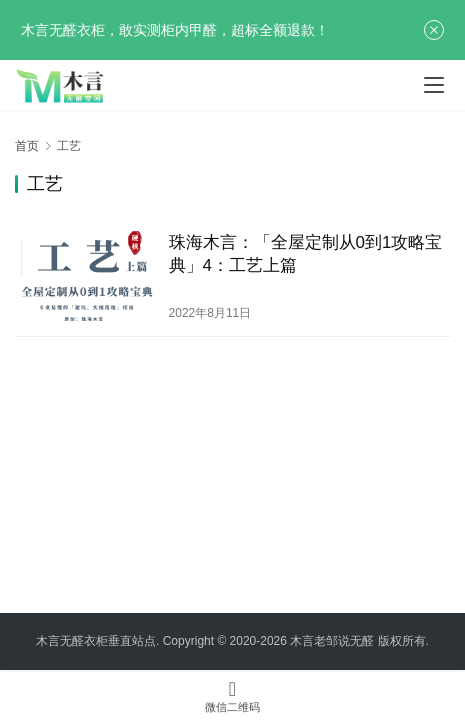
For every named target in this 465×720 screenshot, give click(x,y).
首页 (27, 146)
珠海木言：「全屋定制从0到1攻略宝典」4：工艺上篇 (306, 254)
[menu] (434, 85)
